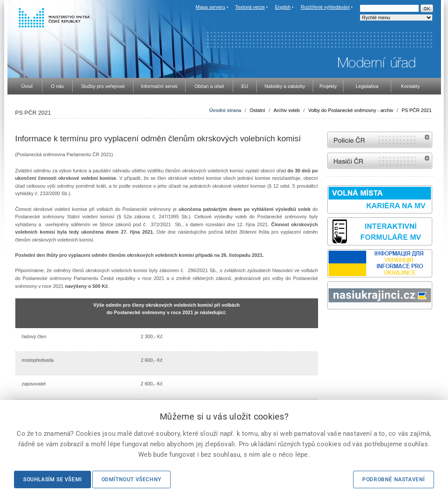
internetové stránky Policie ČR (380, 140)
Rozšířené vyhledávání (325, 7)
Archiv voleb (287, 110)
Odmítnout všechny (131, 479)
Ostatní (257, 110)
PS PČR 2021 (416, 110)
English (283, 7)
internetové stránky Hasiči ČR (380, 161)
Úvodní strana (225, 110)
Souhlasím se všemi (52, 479)
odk (332, 326)
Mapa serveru (210, 7)
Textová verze (250, 7)
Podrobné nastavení (394, 479)
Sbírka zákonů (329, 326)
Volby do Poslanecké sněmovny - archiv (350, 110)
